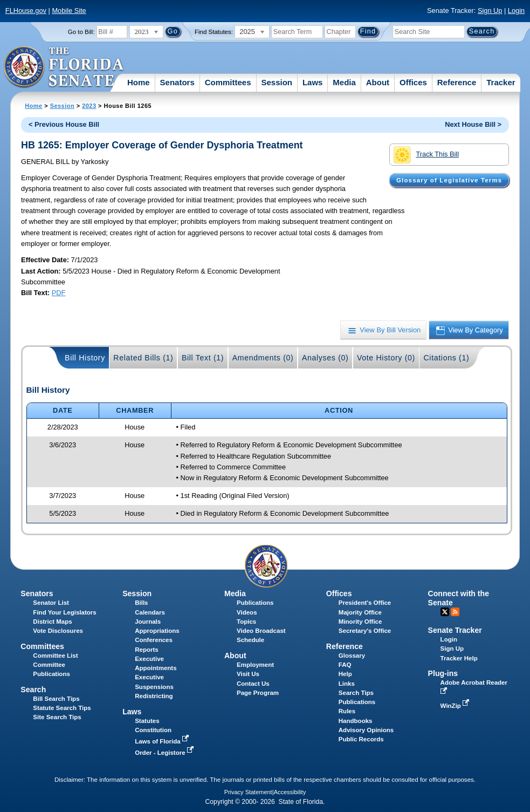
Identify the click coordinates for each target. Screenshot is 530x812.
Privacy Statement (248, 792)
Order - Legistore (165, 753)
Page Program (258, 693)
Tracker (501, 82)
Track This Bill (426, 155)
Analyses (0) (325, 358)
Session (277, 82)
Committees (228, 82)
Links (347, 684)
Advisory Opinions (366, 730)
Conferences (154, 640)
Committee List (55, 656)
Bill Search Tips (56, 699)
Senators (177, 82)
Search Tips (356, 693)
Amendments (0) (263, 358)
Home (139, 82)
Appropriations (157, 631)
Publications (255, 603)
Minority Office (360, 622)
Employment (255, 665)
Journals (148, 622)
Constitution (153, 730)
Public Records (361, 739)
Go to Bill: (81, 32)
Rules (347, 711)
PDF (59, 293)
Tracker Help (459, 658)
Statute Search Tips (62, 708)
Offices (413, 82)
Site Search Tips (57, 717)
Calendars (150, 612)
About (378, 82)
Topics (246, 622)
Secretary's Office (365, 631)
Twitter (445, 612)
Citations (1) (446, 358)
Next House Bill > (473, 124)
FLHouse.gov (26, 11)
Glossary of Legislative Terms (449, 180)
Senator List (51, 603)
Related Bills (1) (143, 358)
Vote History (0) (386, 358)
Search (33, 690)
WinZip (456, 706)
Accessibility (290, 792)
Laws (313, 82)
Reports (147, 650)
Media (344, 82)
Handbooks (356, 721)
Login (516, 11)
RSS (455, 612)
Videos (247, 612)
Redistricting (154, 696)
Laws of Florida (163, 741)
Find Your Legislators (64, 612)
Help (345, 674)
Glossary (352, 656)
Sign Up (490, 11)
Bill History (85, 358)
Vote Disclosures (58, 631)
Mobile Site (69, 11)
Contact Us (253, 684)
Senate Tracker (455, 630)
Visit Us (248, 674)
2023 (89, 106)
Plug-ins (443, 673)
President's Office (365, 603)
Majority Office (360, 612)
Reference (457, 82)
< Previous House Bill (64, 124)
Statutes (147, 721)
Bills (141, 603)
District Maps (52, 622)
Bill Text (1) (203, 358)
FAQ (345, 665)
